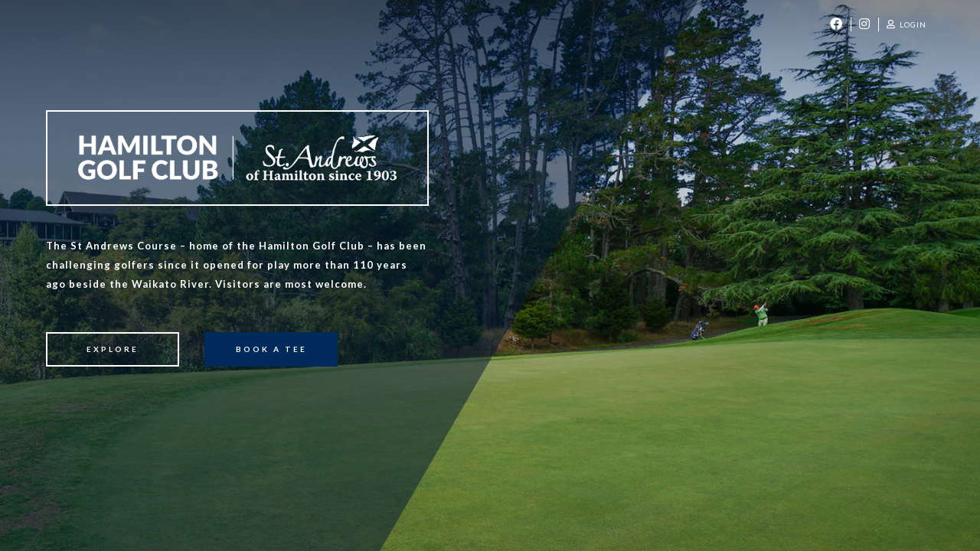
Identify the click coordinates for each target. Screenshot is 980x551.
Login (906, 24)
